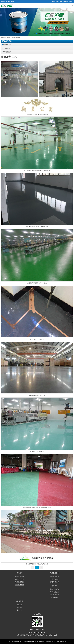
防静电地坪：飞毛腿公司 (37, 339)
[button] (34, 34)
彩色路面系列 (19, 579)
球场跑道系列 (19, 582)
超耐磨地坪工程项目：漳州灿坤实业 (37, 283)
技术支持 (19, 610)
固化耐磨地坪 (19, 585)
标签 (65, 641)
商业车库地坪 (7, 45)
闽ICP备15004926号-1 (53, 641)
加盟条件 (19, 605)
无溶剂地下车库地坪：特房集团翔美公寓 (37, 114)
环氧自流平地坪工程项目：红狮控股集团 (37, 227)
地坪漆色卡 (55, 598)
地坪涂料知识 (55, 589)
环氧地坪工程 (17, 38)
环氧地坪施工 (55, 592)
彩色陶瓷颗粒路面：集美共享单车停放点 (37, 564)
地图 (61, 641)
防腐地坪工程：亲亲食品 (37, 452)
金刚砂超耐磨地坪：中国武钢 (37, 395)
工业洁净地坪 (7, 48)
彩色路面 (63, 2)
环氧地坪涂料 (56, 2)
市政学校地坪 (7, 52)
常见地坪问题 (55, 595)
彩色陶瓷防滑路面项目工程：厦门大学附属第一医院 (37, 508)
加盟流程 (19, 607)
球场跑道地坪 (70, 2)
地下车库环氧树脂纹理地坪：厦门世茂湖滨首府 (37, 171)
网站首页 (9, 38)
